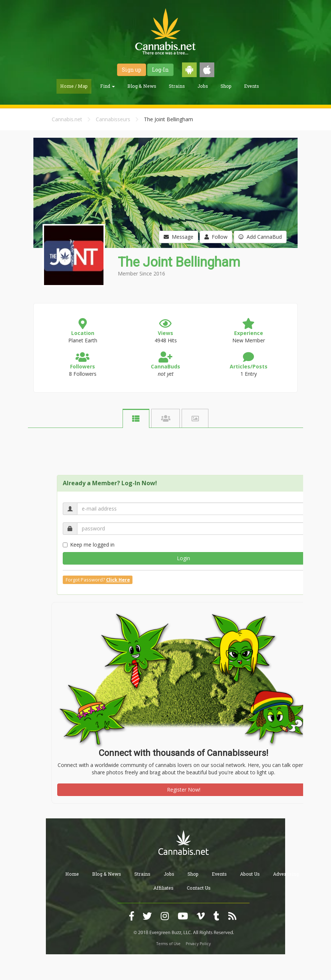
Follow (216, 237)
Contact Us (199, 888)
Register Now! (184, 790)
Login (183, 558)
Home (72, 874)
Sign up (132, 70)
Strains (177, 86)
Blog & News (142, 86)
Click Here (118, 580)
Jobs (203, 86)
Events (252, 86)
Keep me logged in (89, 545)
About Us (250, 874)
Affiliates (163, 888)
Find (108, 86)
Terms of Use (168, 944)
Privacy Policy (198, 944)
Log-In (160, 70)
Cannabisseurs (113, 119)
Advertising (286, 874)
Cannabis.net (67, 119)
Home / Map (74, 86)
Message (179, 237)
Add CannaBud (260, 237)
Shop (226, 86)
